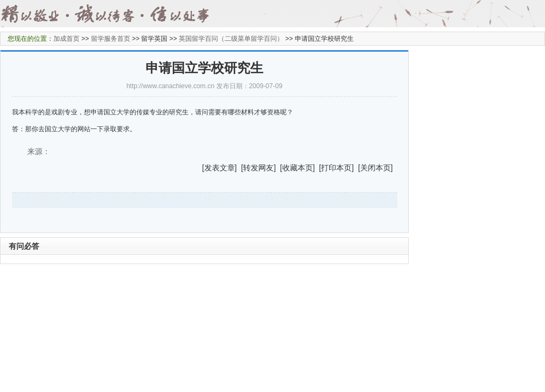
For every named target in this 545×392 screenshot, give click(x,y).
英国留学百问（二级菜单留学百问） (231, 39)
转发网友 (258, 168)
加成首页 (66, 39)
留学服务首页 (111, 39)
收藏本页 (298, 168)
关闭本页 (376, 168)
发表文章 (220, 168)
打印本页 (336, 168)
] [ (239, 168)
